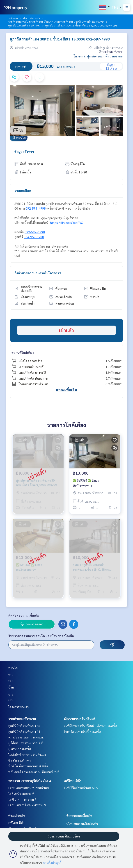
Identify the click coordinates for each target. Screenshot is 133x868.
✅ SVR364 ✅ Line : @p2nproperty (86, 483)
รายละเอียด (23, 191)
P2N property (15, 7)
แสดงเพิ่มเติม (66, 390)
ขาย (11, 674)
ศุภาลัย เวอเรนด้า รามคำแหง (24, 25)
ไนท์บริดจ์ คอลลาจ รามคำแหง (27, 754)
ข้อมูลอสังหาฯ (24, 151)
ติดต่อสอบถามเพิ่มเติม (24, 615)
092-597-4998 (36, 208)
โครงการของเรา (18, 707)
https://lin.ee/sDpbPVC (66, 222)
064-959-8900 (34, 237)
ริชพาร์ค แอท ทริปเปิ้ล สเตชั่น (82, 731)
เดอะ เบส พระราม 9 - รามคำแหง (29, 788)
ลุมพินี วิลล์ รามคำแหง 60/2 (81, 788)
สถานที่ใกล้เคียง (23, 352)
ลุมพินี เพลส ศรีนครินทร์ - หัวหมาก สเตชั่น (90, 726)
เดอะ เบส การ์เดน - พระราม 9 (27, 805)
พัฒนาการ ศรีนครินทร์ (80, 719)
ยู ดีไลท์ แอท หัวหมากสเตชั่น (26, 743)
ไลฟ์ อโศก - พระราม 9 (22, 799)
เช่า (10, 680)
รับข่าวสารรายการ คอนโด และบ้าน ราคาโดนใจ (41, 636)
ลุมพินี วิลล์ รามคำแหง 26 (24, 726)
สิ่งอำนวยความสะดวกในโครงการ (38, 273)
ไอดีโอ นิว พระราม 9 (21, 793)
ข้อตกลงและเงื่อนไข (79, 816)
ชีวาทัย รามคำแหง (19, 760)
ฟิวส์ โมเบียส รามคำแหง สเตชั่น (28, 766)
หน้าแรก (13, 18)
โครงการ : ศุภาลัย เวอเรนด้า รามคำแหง (99, 56)
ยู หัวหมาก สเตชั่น (20, 749)
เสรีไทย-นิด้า (73, 781)
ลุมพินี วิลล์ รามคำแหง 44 (24, 731)
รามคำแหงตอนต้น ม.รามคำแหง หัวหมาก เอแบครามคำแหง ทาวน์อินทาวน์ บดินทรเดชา (56, 22)
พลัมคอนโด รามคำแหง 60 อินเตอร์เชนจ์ (34, 772)
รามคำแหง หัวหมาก (22, 719)
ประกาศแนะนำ (31, 18)
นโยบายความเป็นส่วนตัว (82, 824)
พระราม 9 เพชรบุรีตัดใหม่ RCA (30, 781)
